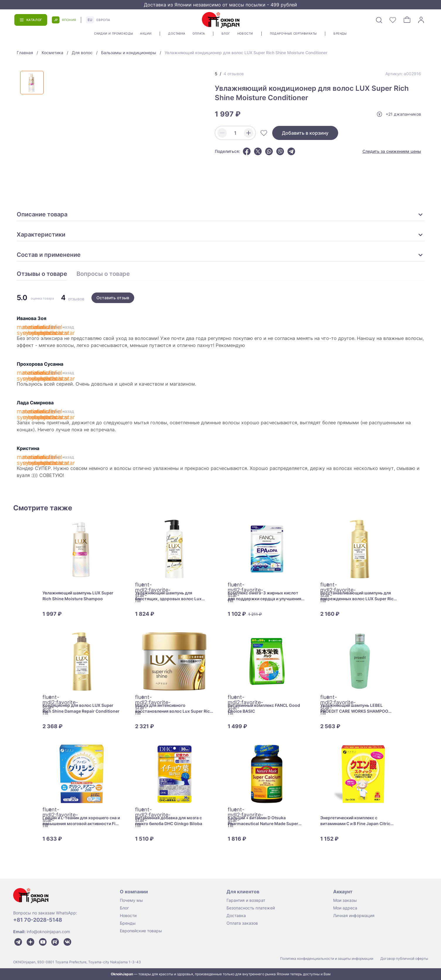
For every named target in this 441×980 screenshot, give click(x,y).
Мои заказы (345, 900)
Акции (146, 33)
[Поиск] (379, 20)
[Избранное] (393, 20)
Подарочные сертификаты (293, 33)
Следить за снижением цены (392, 151)
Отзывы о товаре (42, 274)
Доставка (177, 33)
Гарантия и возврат (246, 900)
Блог (226, 33)
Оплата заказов (242, 923)
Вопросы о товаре (103, 274)
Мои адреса (345, 908)
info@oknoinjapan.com (48, 932)
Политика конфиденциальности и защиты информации (327, 958)
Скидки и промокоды (114, 33)
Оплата (199, 33)
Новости (245, 33)
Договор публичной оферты (404, 958)
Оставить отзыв (113, 298)
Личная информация (354, 915)
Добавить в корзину (305, 133)
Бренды (340, 33)
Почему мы (131, 900)
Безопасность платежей (251, 908)
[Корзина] (407, 20)
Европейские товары (141, 931)
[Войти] (421, 20)
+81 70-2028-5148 (38, 920)
